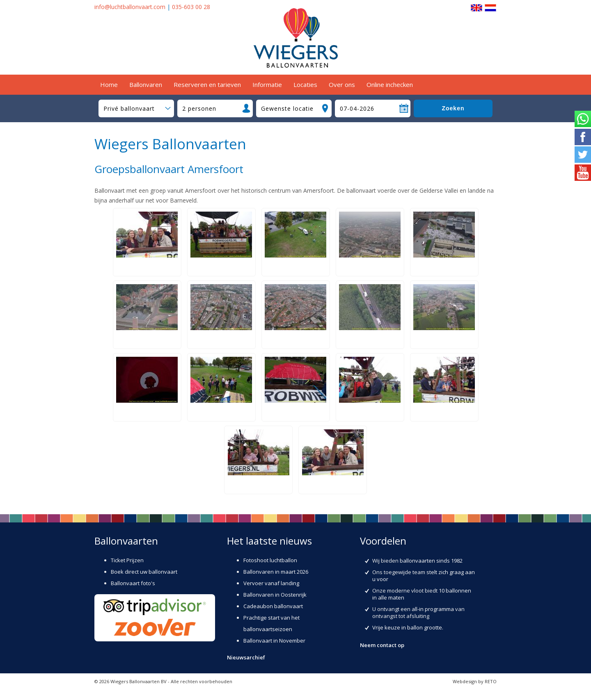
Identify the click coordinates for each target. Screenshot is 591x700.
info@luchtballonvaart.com (130, 7)
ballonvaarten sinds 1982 (431, 561)
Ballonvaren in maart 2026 (276, 572)
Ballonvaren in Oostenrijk (275, 595)
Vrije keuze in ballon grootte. (408, 627)
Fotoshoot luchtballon (270, 560)
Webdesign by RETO (475, 681)
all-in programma (433, 609)
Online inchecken (390, 84)
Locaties (305, 84)
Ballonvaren (146, 84)
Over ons (342, 84)
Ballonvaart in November (274, 641)
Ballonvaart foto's (133, 583)
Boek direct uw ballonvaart (144, 572)
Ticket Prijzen (127, 560)
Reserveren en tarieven (207, 84)
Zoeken (453, 108)
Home (109, 84)
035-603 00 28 (191, 7)
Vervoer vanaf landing (271, 583)
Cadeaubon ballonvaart (273, 606)
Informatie (267, 84)
